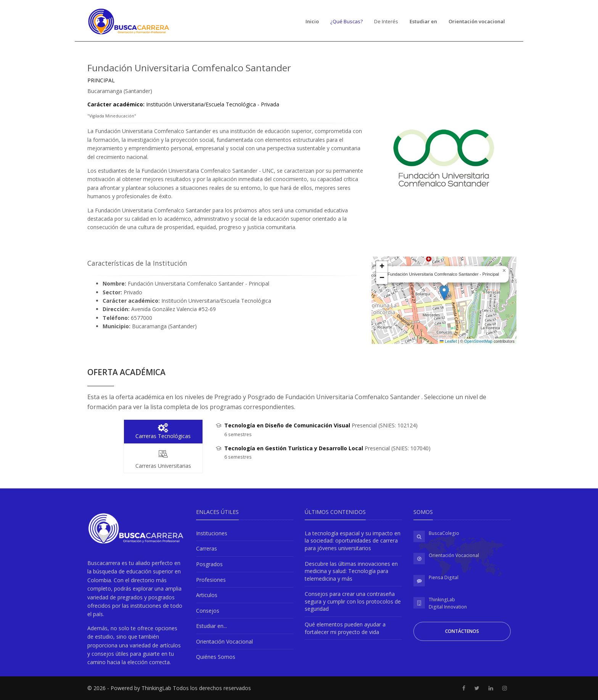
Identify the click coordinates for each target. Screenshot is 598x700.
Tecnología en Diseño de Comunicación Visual (287, 425)
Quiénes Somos (216, 657)
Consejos (208, 611)
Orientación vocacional (477, 21)
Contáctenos (462, 631)
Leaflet (448, 341)
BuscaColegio (444, 533)
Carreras (207, 548)
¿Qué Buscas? (346, 21)
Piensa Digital (444, 577)
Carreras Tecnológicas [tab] (163, 431)
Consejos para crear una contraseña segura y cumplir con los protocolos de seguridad (353, 601)
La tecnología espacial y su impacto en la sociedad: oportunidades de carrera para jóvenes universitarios (353, 541)
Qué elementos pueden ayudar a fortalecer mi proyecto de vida (345, 628)
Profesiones (211, 580)
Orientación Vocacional (224, 641)
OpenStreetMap (478, 341)
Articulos (207, 595)
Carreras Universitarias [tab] (163, 458)
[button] (444, 293)
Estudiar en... (211, 626)
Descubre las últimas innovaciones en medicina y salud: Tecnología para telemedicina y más (351, 571)
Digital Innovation (448, 607)
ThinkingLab (442, 600)
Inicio (312, 21)
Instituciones (212, 533)
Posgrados (209, 564)
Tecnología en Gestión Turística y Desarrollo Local (294, 448)
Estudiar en (423, 21)
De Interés (386, 21)
